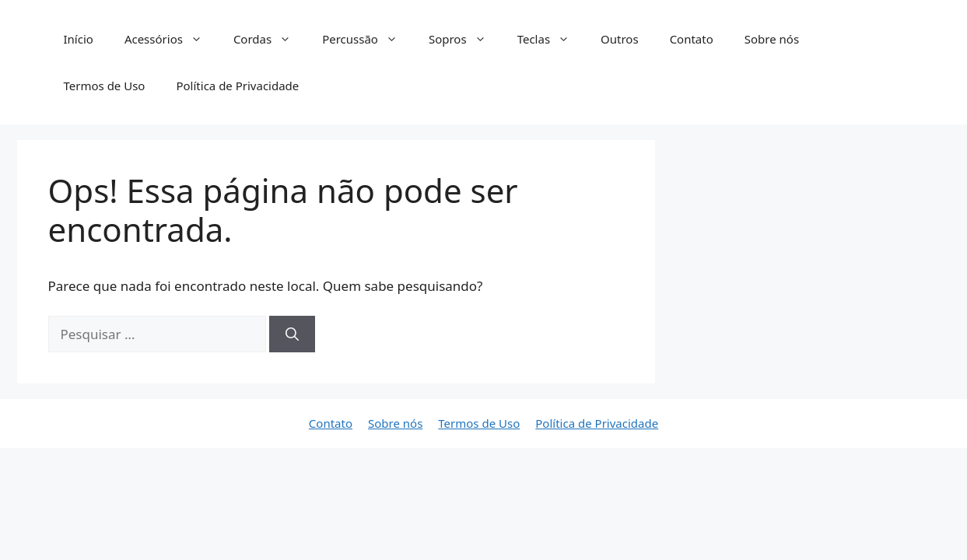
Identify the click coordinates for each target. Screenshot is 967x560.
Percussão (368, 39)
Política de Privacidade (237, 86)
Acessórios (171, 39)
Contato (692, 39)
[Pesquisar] (292, 334)
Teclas (551, 39)
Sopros (465, 39)
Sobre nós (772, 39)
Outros (620, 39)
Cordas (270, 39)
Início (79, 39)
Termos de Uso (105, 86)
